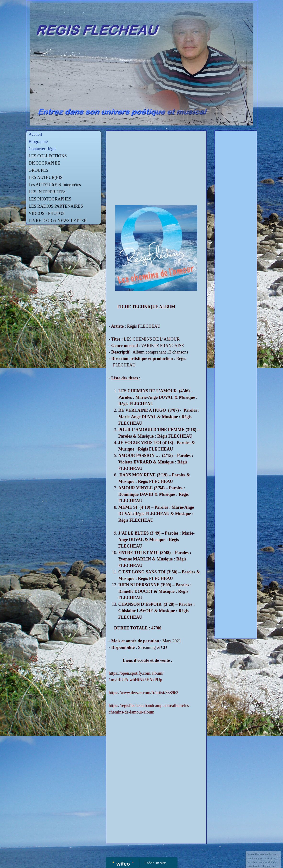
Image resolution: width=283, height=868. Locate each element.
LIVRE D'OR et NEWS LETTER (58, 221)
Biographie (38, 142)
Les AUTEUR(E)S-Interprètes (55, 185)
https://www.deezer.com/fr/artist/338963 (143, 693)
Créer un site (155, 863)
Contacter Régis (42, 149)
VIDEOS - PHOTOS (47, 213)
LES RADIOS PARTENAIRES (56, 206)
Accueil (35, 134)
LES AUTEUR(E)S (46, 177)
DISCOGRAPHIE (44, 163)
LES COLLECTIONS (48, 156)
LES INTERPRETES (47, 192)
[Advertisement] (156, 169)
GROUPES (39, 170)
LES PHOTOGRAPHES (50, 199)
